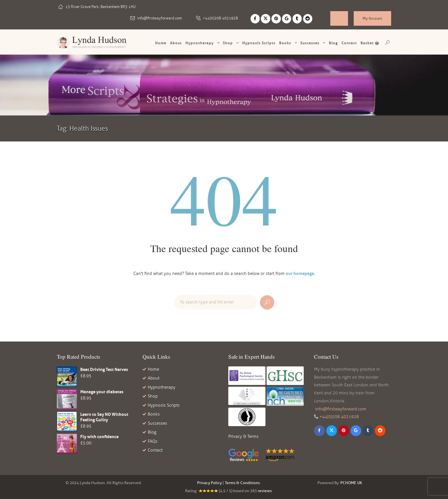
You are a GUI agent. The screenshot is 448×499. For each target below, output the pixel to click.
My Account (372, 18)
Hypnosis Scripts (164, 405)
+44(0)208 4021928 (220, 18)
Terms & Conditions (242, 483)
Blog (333, 43)
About (176, 43)
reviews (265, 491)
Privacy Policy (209, 483)
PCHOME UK (351, 483)
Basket (370, 43)
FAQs (153, 441)
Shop (228, 43)
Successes (310, 43)
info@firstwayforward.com (160, 18)
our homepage (300, 273)
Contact (349, 43)
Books (285, 43)
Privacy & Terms (243, 436)
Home (161, 43)
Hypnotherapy (200, 43)
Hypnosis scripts (259, 43)
